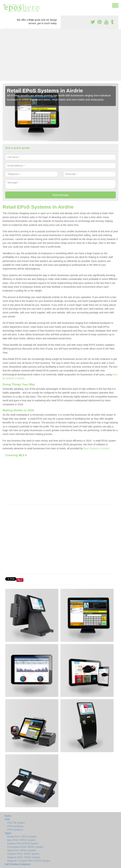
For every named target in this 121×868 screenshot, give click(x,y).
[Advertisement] (60, 55)
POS (7, 819)
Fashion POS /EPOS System (23, 843)
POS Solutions (15, 830)
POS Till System (16, 823)
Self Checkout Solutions (18, 864)
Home (8, 816)
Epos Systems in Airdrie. (97, 448)
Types (8, 833)
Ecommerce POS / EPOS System (25, 847)
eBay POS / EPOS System (22, 850)
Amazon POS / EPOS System (23, 854)
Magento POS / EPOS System (24, 857)
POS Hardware (15, 826)
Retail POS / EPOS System (22, 837)
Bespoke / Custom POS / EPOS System (29, 861)
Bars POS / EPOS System (21, 840)
